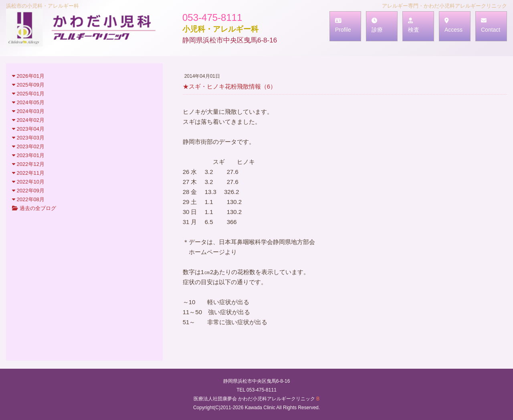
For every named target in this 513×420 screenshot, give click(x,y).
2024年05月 (28, 102)
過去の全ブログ (34, 208)
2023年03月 (28, 138)
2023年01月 (28, 155)
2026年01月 (28, 76)
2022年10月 (28, 182)
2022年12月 (28, 164)
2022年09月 (28, 191)
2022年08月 (28, 199)
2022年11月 (28, 173)
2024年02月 (28, 120)
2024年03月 (28, 111)
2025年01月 (28, 94)
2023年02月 (28, 146)
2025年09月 (28, 85)
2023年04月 (28, 129)
